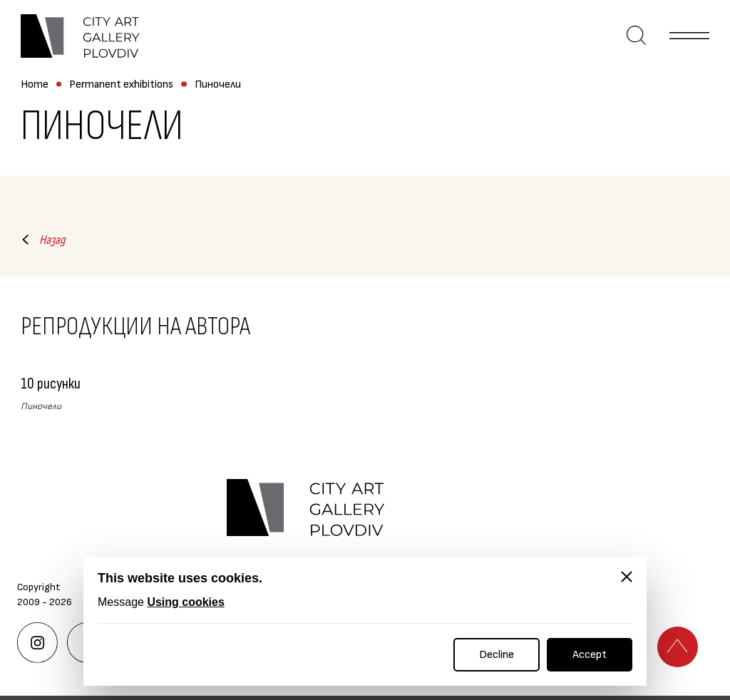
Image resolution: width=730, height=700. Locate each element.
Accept (590, 655)
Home (35, 85)
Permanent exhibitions (121, 85)
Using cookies (185, 602)
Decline (497, 655)
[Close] (627, 577)
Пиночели (218, 85)
